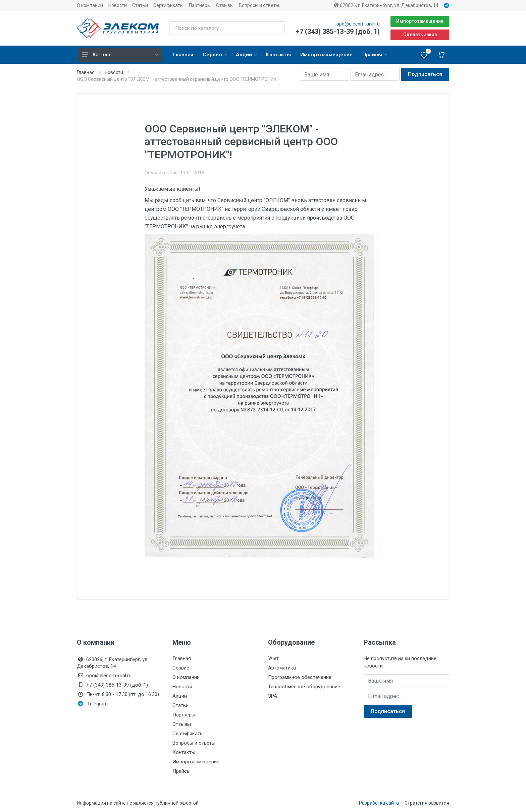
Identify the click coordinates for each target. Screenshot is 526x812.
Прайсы (181, 771)
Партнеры (200, 5)
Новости (118, 5)
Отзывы (225, 5)
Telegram (93, 704)
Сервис (181, 668)
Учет (273, 658)
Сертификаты (168, 5)
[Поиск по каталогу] (227, 28)
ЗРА (273, 696)
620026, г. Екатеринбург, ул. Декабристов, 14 (386, 5)
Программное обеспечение (300, 677)
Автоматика (282, 668)
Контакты (184, 752)
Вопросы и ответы (259, 5)
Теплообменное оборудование (304, 687)
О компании (90, 5)
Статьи (140, 5)
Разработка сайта (379, 803)
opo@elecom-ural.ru (358, 24)
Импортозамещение (420, 21)
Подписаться (425, 74)
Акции (180, 696)
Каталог (120, 55)
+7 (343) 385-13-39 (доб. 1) (338, 32)
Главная (86, 72)
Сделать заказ (420, 35)
